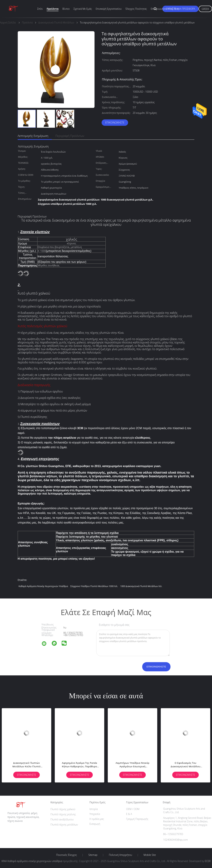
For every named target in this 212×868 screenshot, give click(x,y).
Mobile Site (150, 855)
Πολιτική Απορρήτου (120, 855)
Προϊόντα (53, 9)
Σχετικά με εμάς (83, 9)
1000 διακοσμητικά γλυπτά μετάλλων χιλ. (141, 586)
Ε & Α (129, 814)
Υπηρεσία (95, 814)
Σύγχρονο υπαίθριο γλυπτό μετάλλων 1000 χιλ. (94, 586)
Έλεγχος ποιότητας (136, 9)
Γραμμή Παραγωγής (137, 819)
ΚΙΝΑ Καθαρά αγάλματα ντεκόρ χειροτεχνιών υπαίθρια (32, 861)
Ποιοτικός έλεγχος (67, 855)
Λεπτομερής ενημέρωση (33, 136)
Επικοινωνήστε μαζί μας (165, 9)
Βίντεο (66, 9)
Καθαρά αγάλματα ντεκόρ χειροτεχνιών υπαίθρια (43, 586)
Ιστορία (94, 809)
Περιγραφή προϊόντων (70, 136)
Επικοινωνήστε (115, 123)
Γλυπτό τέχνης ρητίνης (63, 814)
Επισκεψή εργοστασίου (109, 9)
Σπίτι (40, 9)
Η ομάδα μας (97, 819)
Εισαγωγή (95, 824)
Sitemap (93, 855)
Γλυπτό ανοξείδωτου (62, 819)
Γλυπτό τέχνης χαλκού (63, 809)
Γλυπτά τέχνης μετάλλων (64, 825)
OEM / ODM (133, 809)
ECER (208, 861)
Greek (205, 9)
